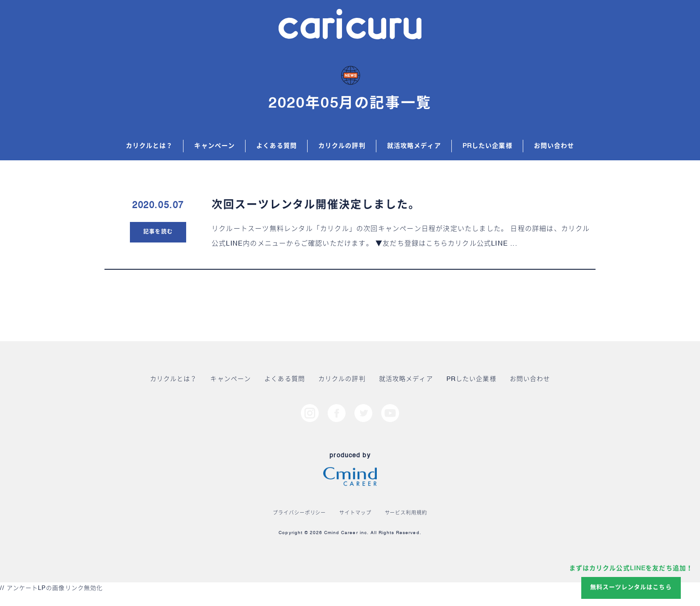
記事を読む (158, 232)
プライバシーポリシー (299, 513)
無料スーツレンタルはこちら (631, 587)
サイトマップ (355, 513)
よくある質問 (277, 146)
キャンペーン (215, 146)
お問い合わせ (554, 146)
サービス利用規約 (406, 513)
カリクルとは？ (150, 146)
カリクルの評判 (342, 146)
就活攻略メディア (414, 146)
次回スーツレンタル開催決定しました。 (316, 205)
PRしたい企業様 (487, 146)
